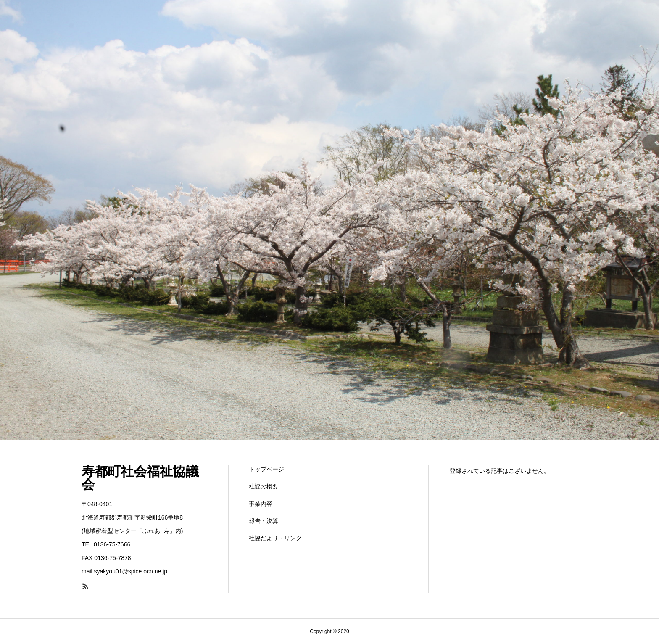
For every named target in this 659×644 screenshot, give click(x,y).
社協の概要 (264, 486)
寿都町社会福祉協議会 (140, 478)
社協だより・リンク (275, 538)
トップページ (266, 469)
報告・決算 (264, 521)
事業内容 (261, 504)
